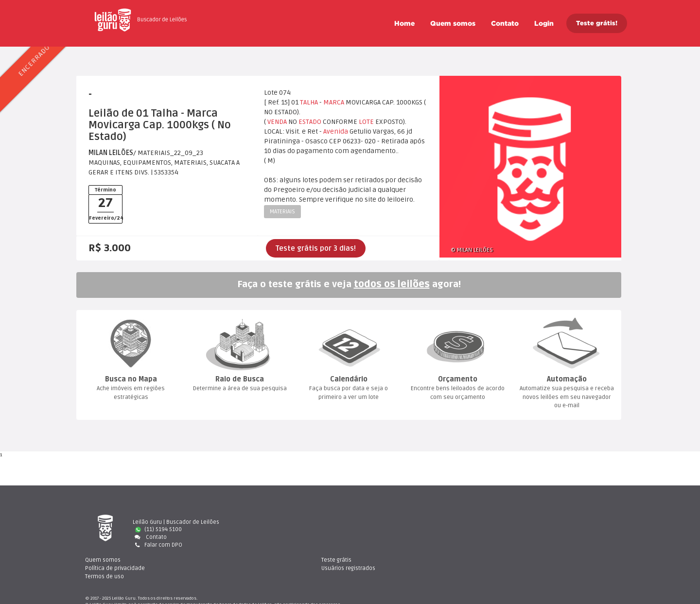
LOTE (366, 122)
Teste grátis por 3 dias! (316, 248)
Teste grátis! (597, 23)
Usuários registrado (539, 529)
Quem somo (453, 23)
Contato (505, 23)
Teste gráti (527, 522)
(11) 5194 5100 (158, 529)
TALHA (309, 102)
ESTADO (310, 122)
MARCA (334, 102)
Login (544, 23)
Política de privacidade (399, 529)
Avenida (336, 131)
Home (404, 23)
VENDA (277, 122)
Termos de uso (389, 537)
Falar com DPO (157, 545)
